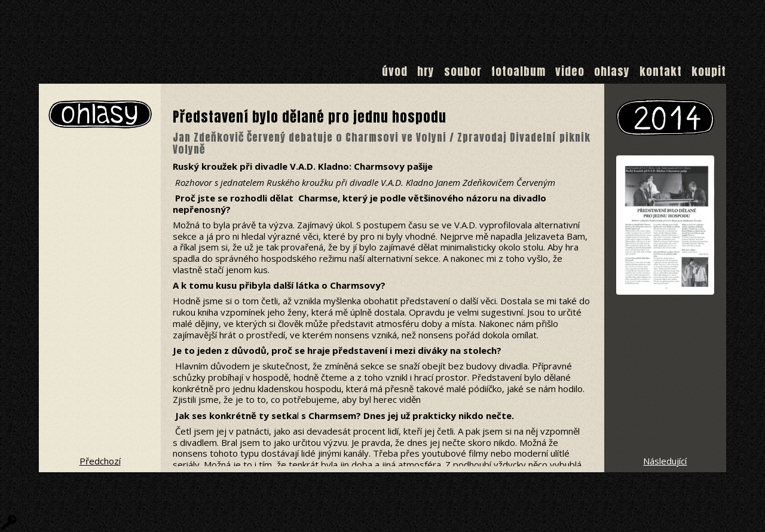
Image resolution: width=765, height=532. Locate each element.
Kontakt (661, 71)
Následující (665, 461)
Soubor (463, 71)
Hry (426, 71)
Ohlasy (612, 71)
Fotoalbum (518, 71)
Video (570, 71)
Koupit (709, 71)
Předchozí (100, 461)
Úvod (395, 71)
